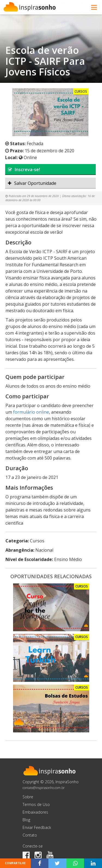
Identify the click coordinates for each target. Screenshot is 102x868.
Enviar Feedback (37, 827)
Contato (30, 835)
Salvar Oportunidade (32, 183)
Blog (26, 820)
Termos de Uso (36, 804)
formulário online (31, 412)
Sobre (28, 797)
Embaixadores (35, 812)
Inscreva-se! (24, 169)
